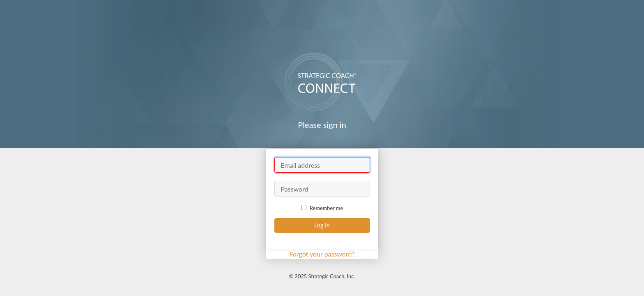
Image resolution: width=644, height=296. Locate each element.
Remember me (322, 208)
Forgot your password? (322, 254)
